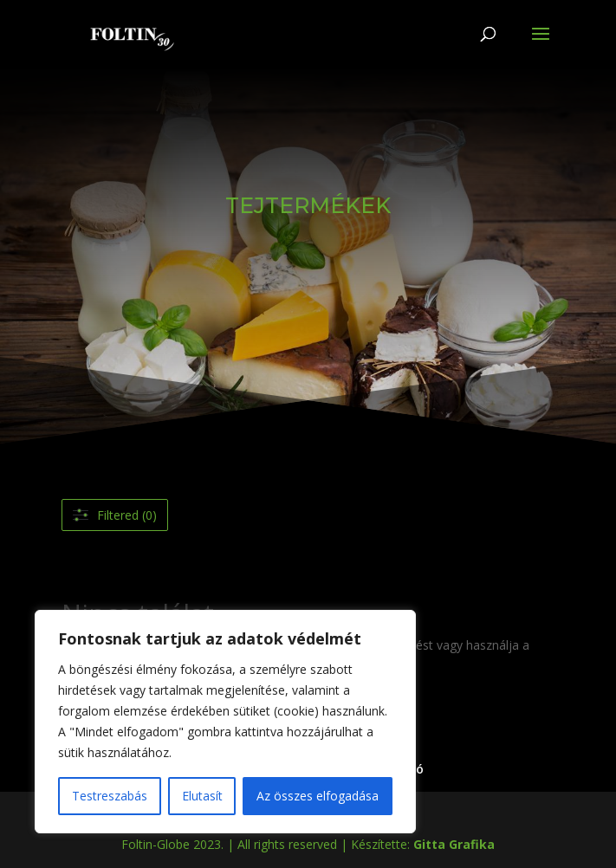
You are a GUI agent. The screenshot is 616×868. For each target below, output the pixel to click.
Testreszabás (110, 796)
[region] (225, 722)
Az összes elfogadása (318, 796)
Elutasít (202, 796)
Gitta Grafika (454, 844)
